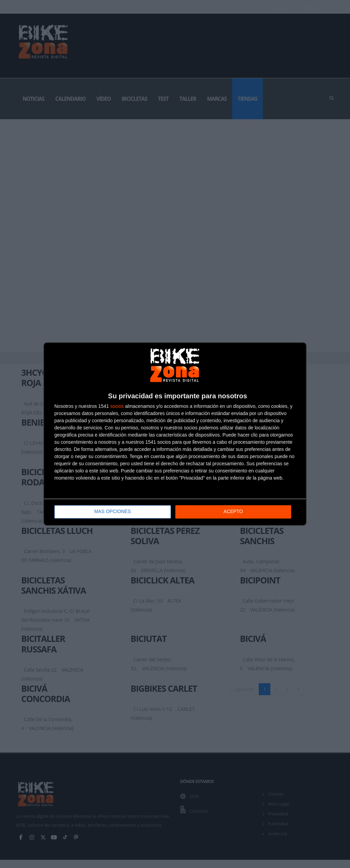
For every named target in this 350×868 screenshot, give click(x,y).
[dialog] (175, 434)
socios (117, 406)
